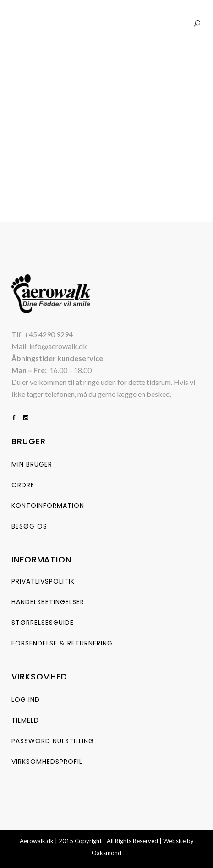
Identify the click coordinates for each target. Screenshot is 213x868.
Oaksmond (106, 853)
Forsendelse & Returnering (62, 643)
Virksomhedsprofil (47, 762)
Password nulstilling (53, 741)
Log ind (26, 700)
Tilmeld (25, 720)
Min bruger (32, 464)
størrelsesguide (43, 623)
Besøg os (29, 526)
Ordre (23, 485)
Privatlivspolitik (43, 581)
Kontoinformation (48, 506)
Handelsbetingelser (48, 602)
